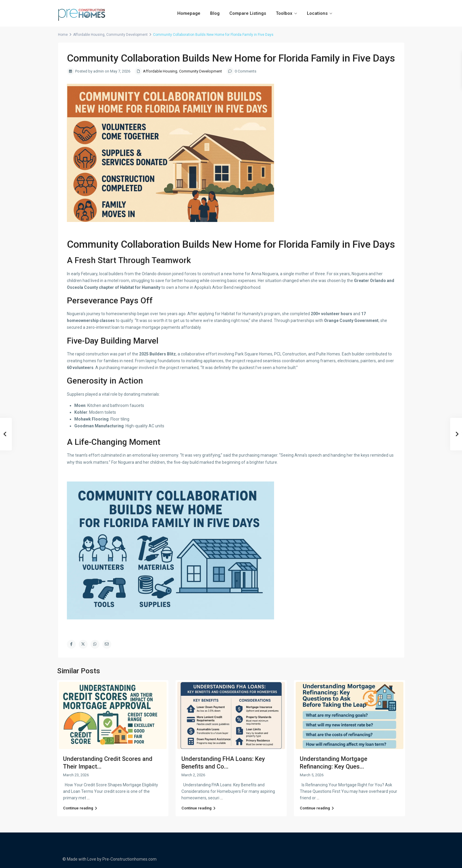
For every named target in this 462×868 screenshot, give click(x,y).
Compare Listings (248, 13)
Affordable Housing (89, 35)
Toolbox (284, 13)
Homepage (189, 13)
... (88, 798)
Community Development (127, 35)
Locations (317, 13)
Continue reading (80, 808)
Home (63, 35)
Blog (215, 13)
